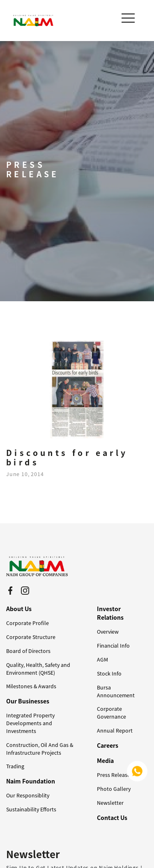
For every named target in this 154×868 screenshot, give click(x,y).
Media (105, 760)
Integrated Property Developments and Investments (30, 723)
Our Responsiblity (28, 795)
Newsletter (110, 803)
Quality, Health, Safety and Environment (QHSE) (38, 669)
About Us (19, 609)
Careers (108, 745)
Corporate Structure (31, 637)
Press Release (114, 775)
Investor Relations (110, 613)
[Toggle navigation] (129, 18)
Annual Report (115, 731)
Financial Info (113, 646)
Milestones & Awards (31, 686)
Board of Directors (28, 651)
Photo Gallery (114, 789)
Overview (108, 632)
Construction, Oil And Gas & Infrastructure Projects (40, 749)
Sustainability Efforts (31, 809)
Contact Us (112, 818)
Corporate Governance (111, 713)
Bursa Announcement (116, 691)
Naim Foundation (31, 781)
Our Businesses (28, 701)
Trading (15, 766)
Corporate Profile (28, 623)
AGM (102, 660)
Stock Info (109, 673)
